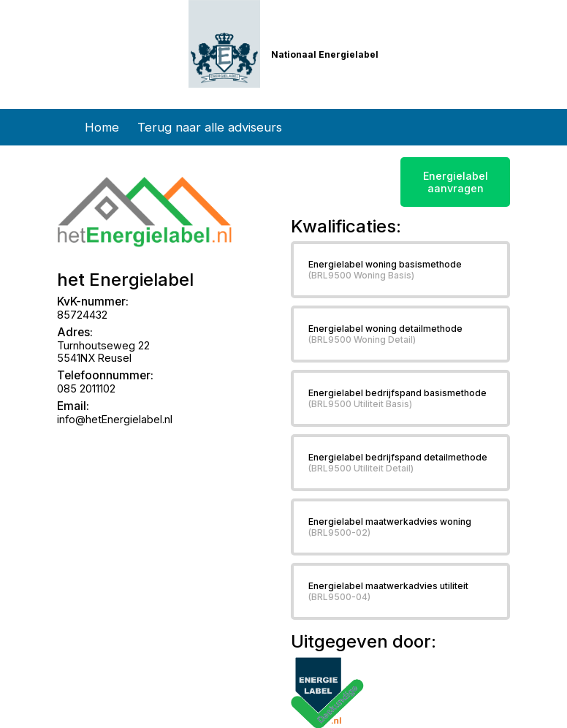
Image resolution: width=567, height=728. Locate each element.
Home (102, 127)
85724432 (82, 315)
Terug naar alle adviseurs (210, 127)
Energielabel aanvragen (456, 182)
